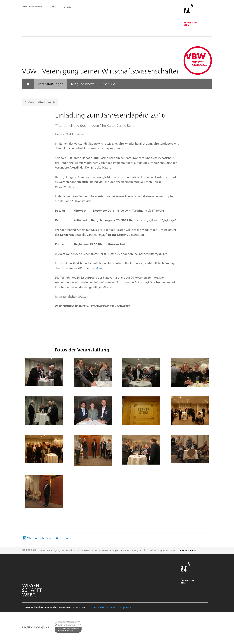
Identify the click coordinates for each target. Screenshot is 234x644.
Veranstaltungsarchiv (42, 102)
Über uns (108, 84)
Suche (69, 7)
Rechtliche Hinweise (104, 607)
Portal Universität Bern (32, 6)
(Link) (94, 268)
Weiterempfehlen (39, 538)
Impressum (126, 607)
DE (53, 6)
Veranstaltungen (51, 84)
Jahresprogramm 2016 (162, 550)
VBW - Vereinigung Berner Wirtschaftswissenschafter (69, 550)
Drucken (65, 538)
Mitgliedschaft (82, 84)
